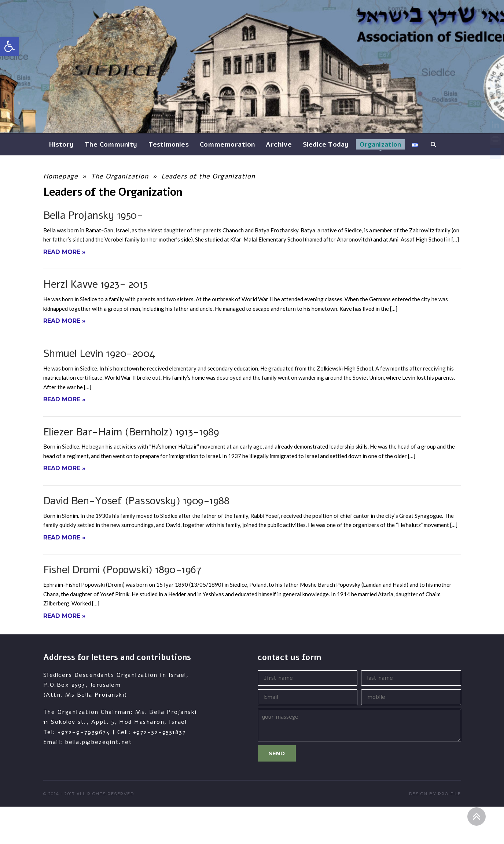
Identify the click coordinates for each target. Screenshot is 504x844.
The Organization (120, 176)
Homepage (61, 176)
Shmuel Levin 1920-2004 (99, 353)
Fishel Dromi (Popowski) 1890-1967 (122, 570)
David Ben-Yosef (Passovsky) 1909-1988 (136, 501)
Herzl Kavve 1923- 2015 (95, 284)
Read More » (64, 252)
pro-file (450, 794)
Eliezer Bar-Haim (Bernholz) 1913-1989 (131, 432)
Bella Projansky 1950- (93, 215)
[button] (10, 46)
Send (277, 753)
